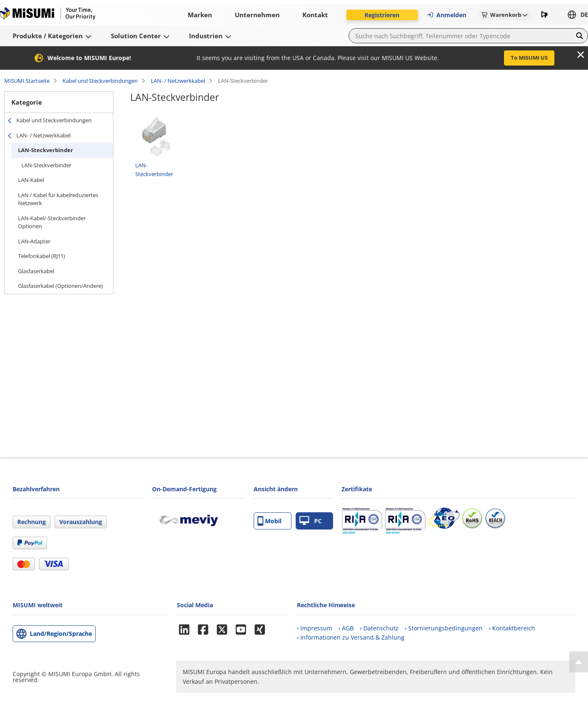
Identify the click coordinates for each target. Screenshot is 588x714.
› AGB (346, 628)
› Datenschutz (379, 628)
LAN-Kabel (31, 180)
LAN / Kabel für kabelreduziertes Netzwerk (58, 199)
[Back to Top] (579, 662)
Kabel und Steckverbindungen (100, 81)
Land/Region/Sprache (61, 634)
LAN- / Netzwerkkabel (178, 81)
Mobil (269, 521)
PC (311, 521)
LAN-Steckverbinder (46, 150)
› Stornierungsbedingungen (444, 628)
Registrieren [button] (382, 15)
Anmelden (446, 15)
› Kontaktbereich (512, 628)
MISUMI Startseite (27, 81)
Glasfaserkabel (36, 271)
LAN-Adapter (34, 241)
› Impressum (315, 628)
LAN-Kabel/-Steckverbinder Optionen (52, 222)
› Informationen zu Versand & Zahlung (351, 637)
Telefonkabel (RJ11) (42, 256)
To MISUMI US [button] (529, 58)
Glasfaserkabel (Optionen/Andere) (60, 286)
